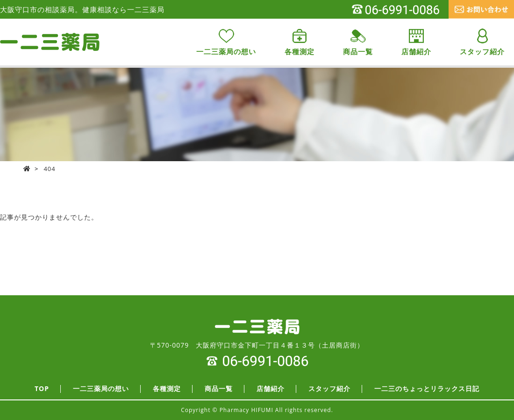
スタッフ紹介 (329, 389)
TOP (42, 389)
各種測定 (167, 389)
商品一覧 (219, 389)
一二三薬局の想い (101, 389)
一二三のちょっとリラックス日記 (427, 389)
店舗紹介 (271, 389)
